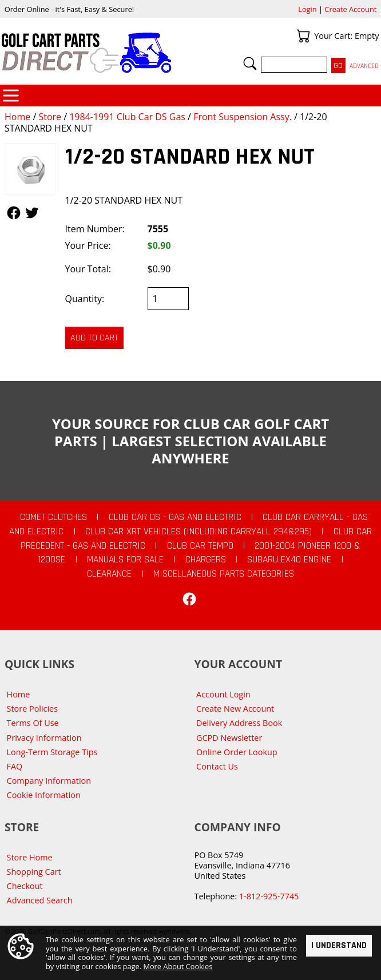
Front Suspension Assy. (243, 117)
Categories (11, 96)
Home (17, 117)
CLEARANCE (109, 574)
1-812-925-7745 (269, 896)
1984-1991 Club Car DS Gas (127, 117)
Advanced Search (40, 900)
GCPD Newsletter (229, 738)
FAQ (15, 766)
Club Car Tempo (200, 546)
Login (307, 9)
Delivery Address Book (239, 723)
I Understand (339, 945)
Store (50, 117)
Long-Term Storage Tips (52, 752)
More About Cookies (178, 967)
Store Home (30, 857)
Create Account (350, 9)
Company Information (49, 781)
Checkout (25, 886)
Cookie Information (44, 795)
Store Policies (32, 709)
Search (250, 64)
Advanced (364, 66)
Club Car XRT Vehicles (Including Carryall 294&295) (199, 531)
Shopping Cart (34, 872)
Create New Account (235, 709)
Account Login (223, 694)
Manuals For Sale (125, 560)
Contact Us (217, 766)
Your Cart (303, 36)
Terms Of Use (33, 723)
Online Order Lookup (237, 752)
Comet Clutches (53, 517)
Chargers (206, 560)
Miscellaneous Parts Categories (224, 574)
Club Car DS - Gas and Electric (175, 517)
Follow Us (14, 213)
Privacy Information (44, 738)
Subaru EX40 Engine (289, 560)
